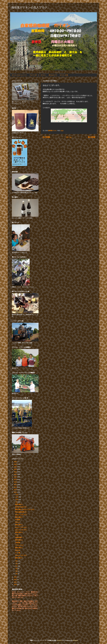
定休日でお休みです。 (21, 507)
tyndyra (59, 640)
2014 (15, 492)
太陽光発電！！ (20, 537)
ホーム (69, 137)
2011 (15, 582)
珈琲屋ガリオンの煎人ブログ (29, 7)
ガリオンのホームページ (19, 75)
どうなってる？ (20, 545)
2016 (15, 487)
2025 (15, 464)
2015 (15, 490)
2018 (15, 482)
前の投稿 (92, 137)
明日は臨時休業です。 (21, 512)
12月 (17, 494)
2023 (15, 469)
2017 (15, 485)
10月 (17, 500)
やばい (17, 535)
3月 (17, 574)
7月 (17, 564)
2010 (15, 585)
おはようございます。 (21, 515)
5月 (17, 569)
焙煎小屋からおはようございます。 (25, 509)
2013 (15, 577)
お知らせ (18, 550)
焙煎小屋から (19, 504)
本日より (18, 522)
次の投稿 (46, 137)
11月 (17, 497)
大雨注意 (18, 543)
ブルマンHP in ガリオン (38, 75)
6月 (17, 566)
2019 (15, 479)
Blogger (75, 640)
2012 (15, 579)
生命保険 (18, 520)
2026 (15, 462)
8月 (17, 561)
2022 (15, 472)
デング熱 (18, 553)
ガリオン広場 (64, 75)
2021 (15, 474)
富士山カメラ (53, 75)
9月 (17, 502)
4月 (17, 571)
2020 (15, 477)
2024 (15, 467)
